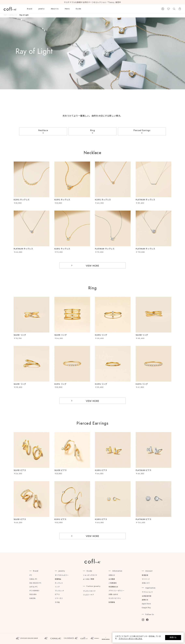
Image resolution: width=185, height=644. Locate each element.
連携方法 (145, 600)
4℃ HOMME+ (34, 591)
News (67, 9)
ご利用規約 (113, 583)
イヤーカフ (59, 598)
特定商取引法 (113, 587)
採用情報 (112, 602)
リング (57, 587)
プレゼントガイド (89, 591)
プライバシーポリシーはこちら (130, 638)
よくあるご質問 (89, 579)
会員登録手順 (147, 596)
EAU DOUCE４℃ (35, 583)
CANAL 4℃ (33, 579)
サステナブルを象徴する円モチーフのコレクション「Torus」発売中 (92, 2)
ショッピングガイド (90, 575)
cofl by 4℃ (33, 587)
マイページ (146, 579)
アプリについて (147, 592)
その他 (57, 602)
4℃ (31, 575)
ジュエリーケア (88, 595)
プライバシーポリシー (116, 591)
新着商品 (58, 579)
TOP (5, 15)
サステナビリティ (115, 598)
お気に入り (146, 583)
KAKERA (32, 598)
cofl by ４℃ (13, 15)
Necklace (43, 130)
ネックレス (59, 583)
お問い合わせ (113, 594)
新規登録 (145, 575)
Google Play (146, 608)
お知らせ (112, 575)
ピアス (57, 594)
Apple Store (146, 604)
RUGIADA (33, 594)
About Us (55, 9)
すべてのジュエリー (62, 575)
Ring (93, 130)
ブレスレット (60, 591)
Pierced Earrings (142, 130)
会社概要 (112, 579)
